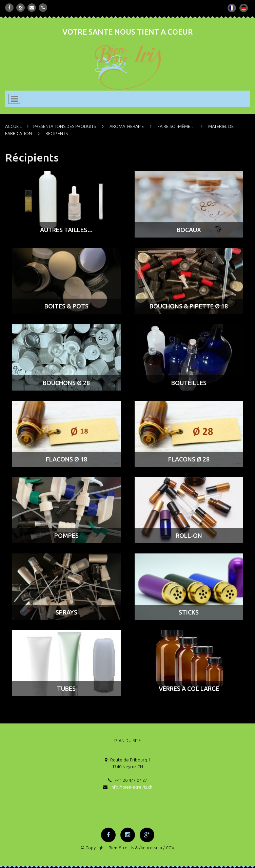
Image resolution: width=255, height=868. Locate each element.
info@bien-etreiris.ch (131, 787)
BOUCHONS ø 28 (66, 383)
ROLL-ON (189, 535)
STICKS (189, 612)
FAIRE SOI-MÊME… (176, 126)
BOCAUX (189, 230)
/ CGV (169, 848)
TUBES (66, 688)
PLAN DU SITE (127, 740)
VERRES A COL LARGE (189, 688)
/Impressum (151, 848)
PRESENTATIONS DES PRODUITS (65, 126)
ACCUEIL (13, 126)
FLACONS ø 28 (189, 459)
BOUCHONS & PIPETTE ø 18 (189, 306)
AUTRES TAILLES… (66, 230)
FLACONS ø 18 (66, 459)
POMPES (66, 535)
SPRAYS (66, 612)
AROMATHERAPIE (127, 126)
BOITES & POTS (66, 306)
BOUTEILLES (189, 383)
